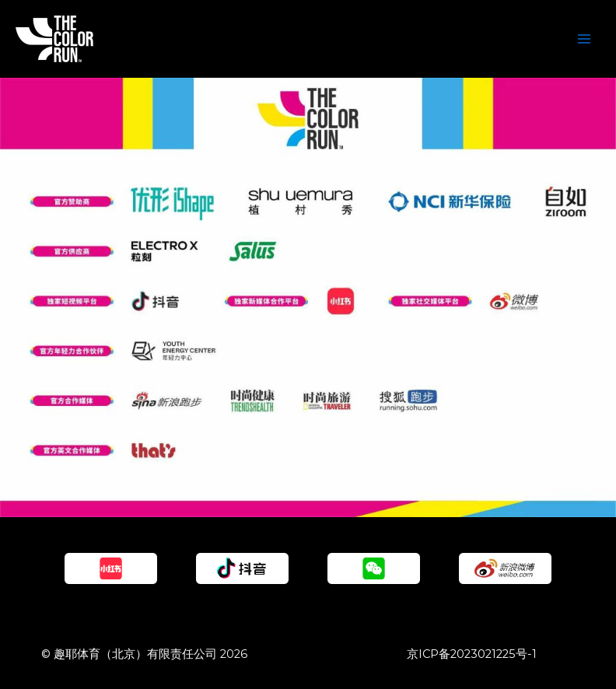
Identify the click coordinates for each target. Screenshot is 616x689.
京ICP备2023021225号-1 (472, 654)
